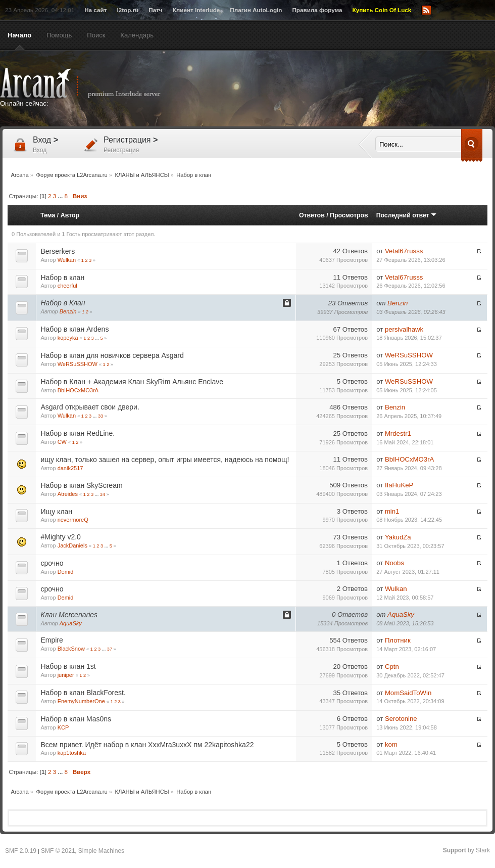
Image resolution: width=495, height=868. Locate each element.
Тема (48, 215)
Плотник (398, 640)
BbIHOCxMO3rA (78, 390)
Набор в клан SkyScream (81, 485)
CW (62, 442)
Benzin (68, 311)
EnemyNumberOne (81, 701)
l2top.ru (128, 10)
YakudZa (398, 537)
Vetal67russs (404, 251)
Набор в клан (62, 278)
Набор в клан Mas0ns (76, 719)
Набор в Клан (63, 303)
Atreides (68, 494)
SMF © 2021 (58, 851)
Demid (66, 572)
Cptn (392, 667)
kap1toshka (72, 753)
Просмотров (349, 215)
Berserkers (58, 251)
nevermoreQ (73, 520)
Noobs (394, 563)
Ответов (312, 215)
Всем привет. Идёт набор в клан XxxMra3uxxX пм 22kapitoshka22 (147, 745)
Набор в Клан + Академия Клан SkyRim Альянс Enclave (132, 382)
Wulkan (67, 260)
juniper (66, 675)
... (61, 196)
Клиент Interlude (196, 10)
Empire (52, 640)
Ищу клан (56, 512)
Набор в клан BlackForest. (83, 693)
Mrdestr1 (398, 433)
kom (391, 744)
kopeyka (68, 338)
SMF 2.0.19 (21, 851)
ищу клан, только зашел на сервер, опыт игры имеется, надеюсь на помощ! (165, 460)
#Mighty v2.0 (60, 537)
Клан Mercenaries (69, 615)
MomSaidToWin (408, 693)
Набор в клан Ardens (75, 329)
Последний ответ (407, 215)
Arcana (91, 83)
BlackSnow (71, 649)
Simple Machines (101, 851)
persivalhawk (404, 329)
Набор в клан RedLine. (78, 433)
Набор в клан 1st (68, 666)
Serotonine (401, 719)
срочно (52, 563)
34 (103, 494)
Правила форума (317, 10)
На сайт (95, 10)
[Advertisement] (310, 138)
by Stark (466, 850)
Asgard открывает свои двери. (90, 407)
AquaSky (71, 623)
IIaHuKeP (399, 485)
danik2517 (70, 468)
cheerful (67, 286)
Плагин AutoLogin (256, 10)
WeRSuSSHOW (78, 364)
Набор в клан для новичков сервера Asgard (112, 355)
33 (101, 416)
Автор (70, 215)
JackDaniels (72, 545)
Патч (155, 10)
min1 (392, 511)
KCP (63, 727)
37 (110, 649)
